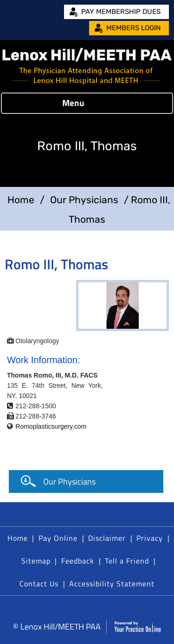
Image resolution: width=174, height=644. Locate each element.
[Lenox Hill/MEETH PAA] (87, 66)
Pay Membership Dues (121, 12)
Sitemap (36, 561)
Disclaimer (107, 538)
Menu (85, 103)
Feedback (78, 561)
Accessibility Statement (112, 584)
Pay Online (58, 538)
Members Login (133, 28)
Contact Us (39, 584)
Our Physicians (84, 200)
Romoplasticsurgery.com (51, 426)
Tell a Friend (127, 561)
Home (21, 200)
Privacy (150, 538)
